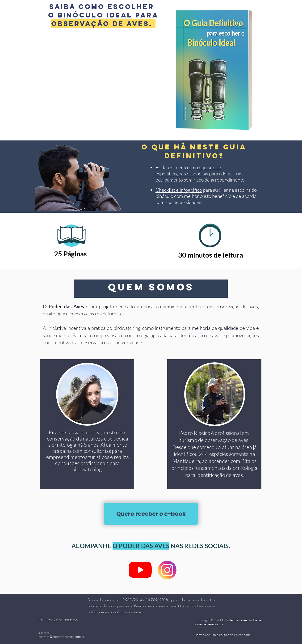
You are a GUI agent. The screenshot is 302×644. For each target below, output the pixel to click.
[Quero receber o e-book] (151, 514)
